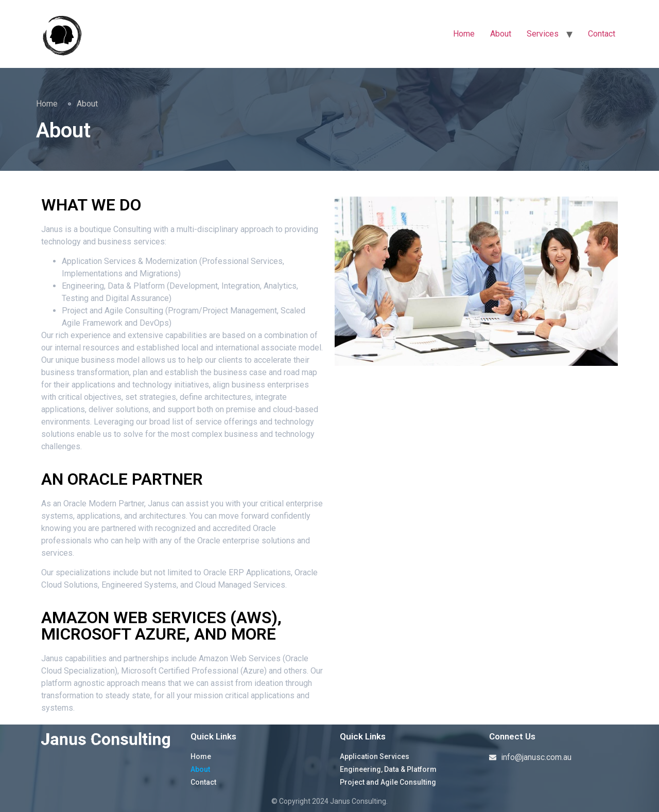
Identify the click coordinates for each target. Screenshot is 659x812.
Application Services (375, 756)
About (501, 34)
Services (543, 34)
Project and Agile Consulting (388, 782)
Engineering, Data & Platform (388, 769)
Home (464, 34)
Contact (602, 34)
